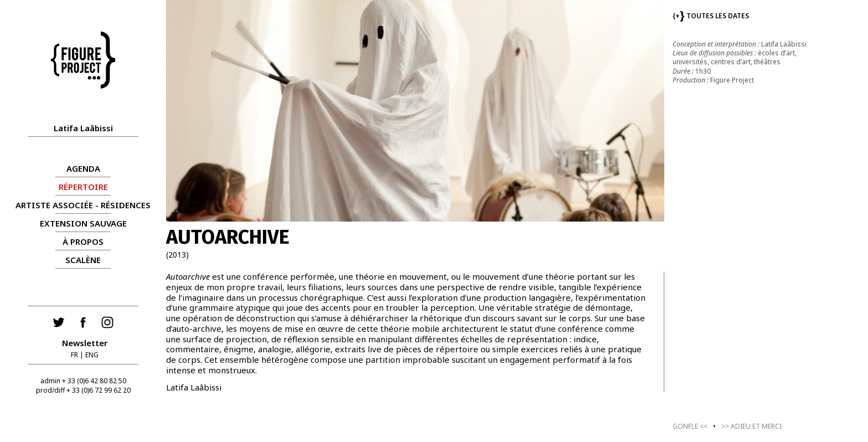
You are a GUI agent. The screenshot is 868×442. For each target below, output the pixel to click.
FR (74, 355)
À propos (83, 241)
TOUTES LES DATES (711, 16)
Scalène (83, 260)
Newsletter (85, 343)
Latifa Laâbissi (83, 128)
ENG (92, 355)
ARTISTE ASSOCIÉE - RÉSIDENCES (83, 205)
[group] (415, 111)
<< (690, 426)
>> (751, 426)
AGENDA (83, 168)
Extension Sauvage (83, 223)
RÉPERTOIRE (83, 187)
